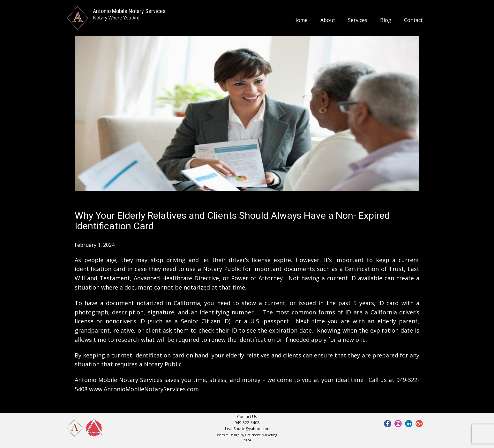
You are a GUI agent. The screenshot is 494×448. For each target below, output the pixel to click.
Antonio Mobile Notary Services (129, 11)
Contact (413, 20)
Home (300, 20)
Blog (386, 20)
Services (358, 20)
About (328, 20)
